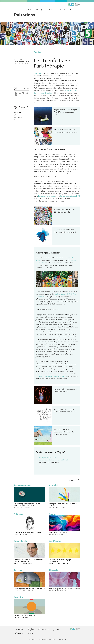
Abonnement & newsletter (60, 10)
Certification (55, 541)
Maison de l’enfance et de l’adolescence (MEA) (51, 376)
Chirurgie (54, 570)
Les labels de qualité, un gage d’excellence (60, 561)
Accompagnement (23, 485)
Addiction (19, 514)
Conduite (18, 597)
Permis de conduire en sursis (25, 616)
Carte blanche (21, 541)
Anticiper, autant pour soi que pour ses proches (64, 504)
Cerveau (18, 570)
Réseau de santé (45, 10)
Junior (56, 629)
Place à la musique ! (46, 465)
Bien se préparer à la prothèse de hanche (64, 589)
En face (31, 629)
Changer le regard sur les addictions (27, 532)
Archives (32, 639)
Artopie (39, 258)
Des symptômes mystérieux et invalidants (29, 589)
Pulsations (24, 15)
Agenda (53, 514)
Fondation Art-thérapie (47, 196)
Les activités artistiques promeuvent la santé (54, 460)
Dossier (37, 52)
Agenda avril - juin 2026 (58, 532)
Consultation (44, 629)
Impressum (73, 10)
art (15, 115)
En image (19, 633)
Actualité (53, 485)
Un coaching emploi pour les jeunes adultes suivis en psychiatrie (27, 504)
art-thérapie (39, 73)
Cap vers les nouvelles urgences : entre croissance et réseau (29, 561)
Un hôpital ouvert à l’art (48, 457)
